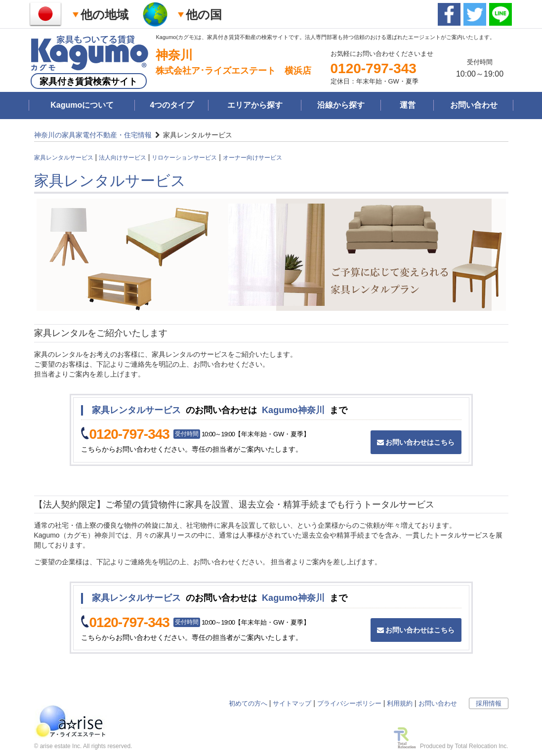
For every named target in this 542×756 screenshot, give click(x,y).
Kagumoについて (82, 105)
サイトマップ (292, 703)
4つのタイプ (172, 105)
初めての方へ (248, 703)
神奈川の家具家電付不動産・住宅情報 (93, 135)
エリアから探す (255, 105)
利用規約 (400, 703)
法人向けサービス (123, 158)
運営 (408, 105)
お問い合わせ (474, 105)
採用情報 (489, 703)
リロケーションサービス (184, 158)
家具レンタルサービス (64, 158)
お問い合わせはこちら (416, 442)
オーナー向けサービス (252, 158)
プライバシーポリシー (349, 703)
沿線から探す (341, 105)
